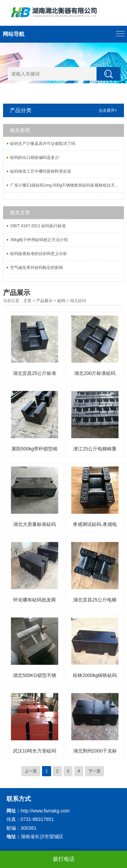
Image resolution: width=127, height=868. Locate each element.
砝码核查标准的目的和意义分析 (39, 254)
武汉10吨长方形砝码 (35, 751)
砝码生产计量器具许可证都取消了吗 (43, 144)
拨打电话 (64, 859)
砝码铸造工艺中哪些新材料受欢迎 (41, 171)
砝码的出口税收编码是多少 (35, 157)
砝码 (61, 301)
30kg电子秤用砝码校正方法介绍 (39, 240)
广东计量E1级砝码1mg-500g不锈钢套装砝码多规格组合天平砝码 (67, 185)
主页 (27, 301)
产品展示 (44, 301)
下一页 (94, 771)
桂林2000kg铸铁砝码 (95, 675)
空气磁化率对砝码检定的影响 (37, 268)
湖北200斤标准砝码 (95, 373)
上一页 (31, 771)
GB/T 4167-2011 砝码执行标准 (38, 226)
